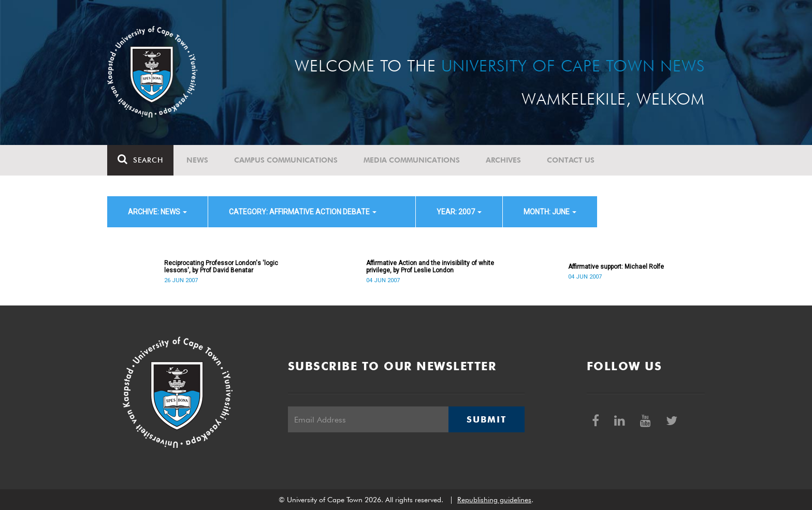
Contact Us (571, 160)
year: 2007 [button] (459, 212)
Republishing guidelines (494, 500)
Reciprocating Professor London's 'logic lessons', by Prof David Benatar (221, 267)
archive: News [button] (157, 212)
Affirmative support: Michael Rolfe (616, 267)
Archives (503, 160)
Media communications (412, 160)
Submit (486, 419)
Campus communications (286, 160)
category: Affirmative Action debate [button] (303, 212)
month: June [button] (550, 212)
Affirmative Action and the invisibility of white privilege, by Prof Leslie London (430, 267)
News (197, 160)
